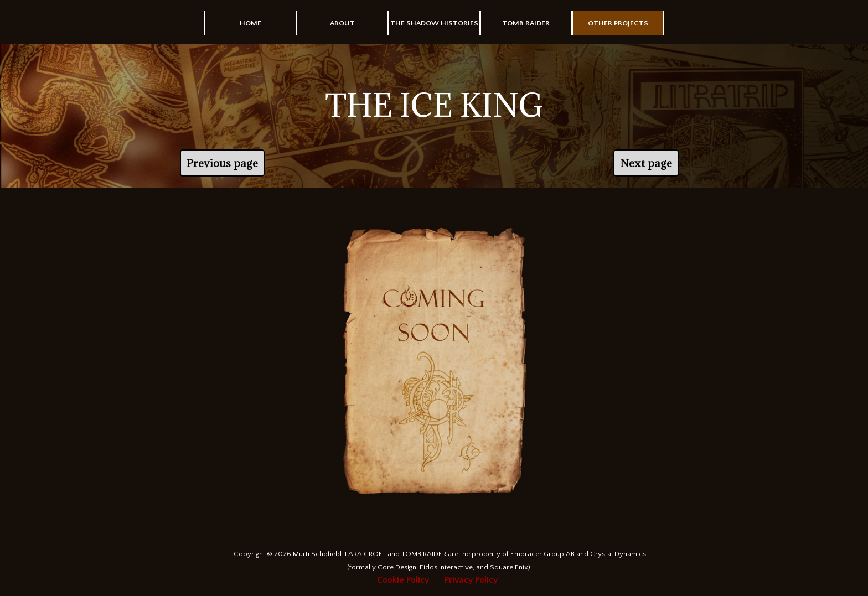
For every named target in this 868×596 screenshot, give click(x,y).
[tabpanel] (434, 105)
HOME (250, 23)
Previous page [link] (222, 163)
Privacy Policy (471, 580)
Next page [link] (646, 163)
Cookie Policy (403, 580)
